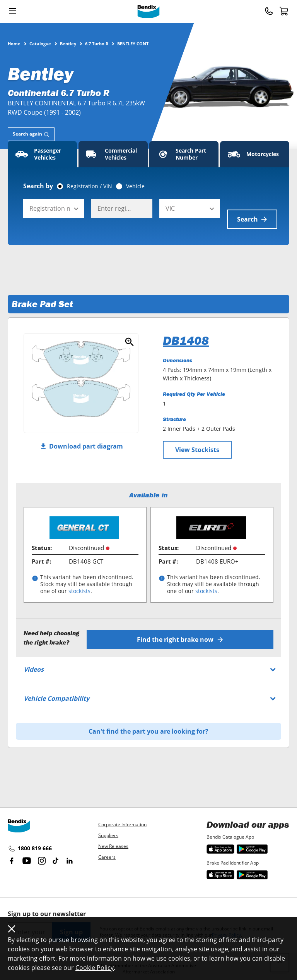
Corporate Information (122, 824)
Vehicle (135, 186)
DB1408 (186, 330)
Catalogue (40, 43)
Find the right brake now (183, 625)
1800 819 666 (30, 849)
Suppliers (108, 835)
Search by (38, 186)
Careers (107, 857)
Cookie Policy (95, 968)
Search (252, 208)
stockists (79, 580)
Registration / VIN (90, 186)
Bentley (68, 43)
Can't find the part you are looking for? (148, 717)
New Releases (113, 846)
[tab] (31, 134)
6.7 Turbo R (97, 43)
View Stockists (197, 439)
